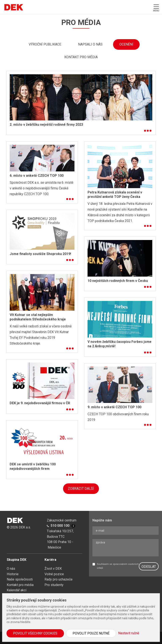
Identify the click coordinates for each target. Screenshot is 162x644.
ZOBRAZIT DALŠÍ (81, 489)
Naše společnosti (20, 579)
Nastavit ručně (129, 633)
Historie (13, 574)
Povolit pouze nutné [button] (91, 633)
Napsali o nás (90, 44)
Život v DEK (53, 569)
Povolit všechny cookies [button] (35, 633)
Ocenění (126, 44)
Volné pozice (54, 574)
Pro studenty (54, 585)
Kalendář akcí (17, 590)
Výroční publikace (45, 44)
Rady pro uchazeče (59, 579)
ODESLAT (149, 567)
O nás (11, 569)
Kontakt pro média (81, 57)
